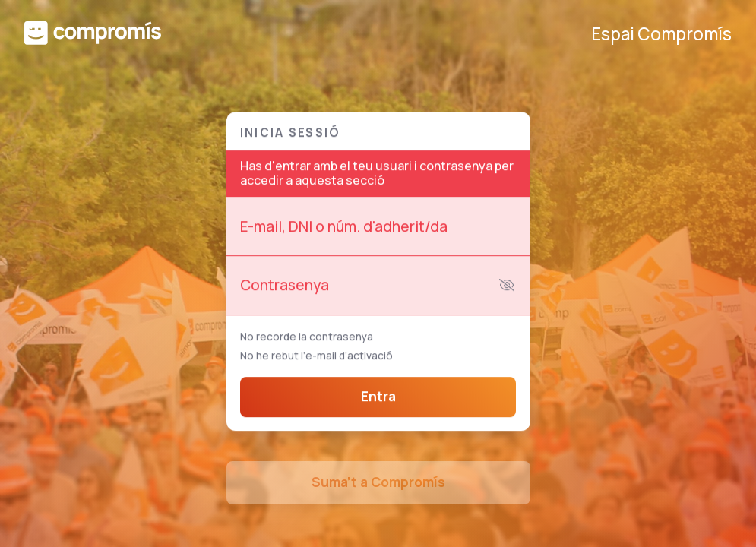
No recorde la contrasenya (307, 339)
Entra (378, 398)
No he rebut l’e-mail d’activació (316, 357)
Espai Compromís (661, 35)
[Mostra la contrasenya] (507, 288)
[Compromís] (93, 35)
